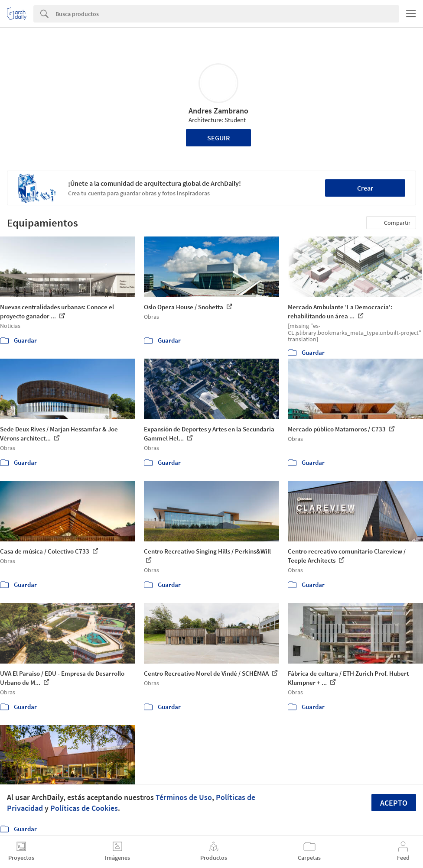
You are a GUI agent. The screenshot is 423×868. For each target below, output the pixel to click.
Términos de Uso (184, 797)
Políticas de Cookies (84, 808)
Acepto (394, 803)
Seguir (219, 138)
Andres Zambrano (218, 111)
